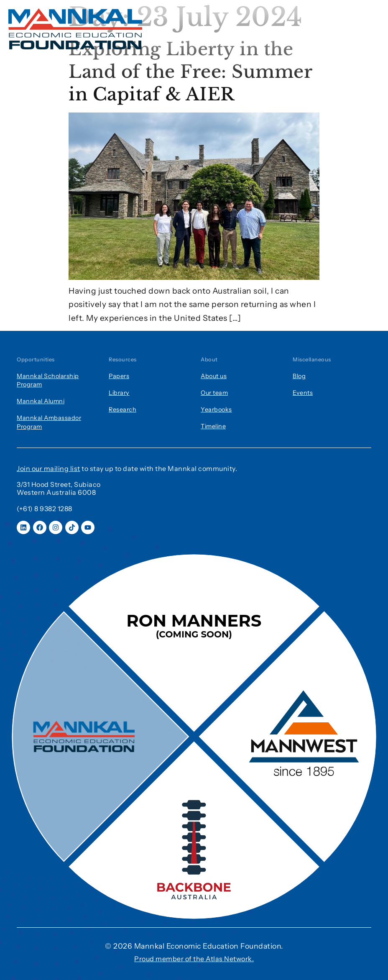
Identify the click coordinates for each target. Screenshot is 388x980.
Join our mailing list (48, 468)
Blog (299, 376)
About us (214, 376)
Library (119, 393)
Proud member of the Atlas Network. (194, 959)
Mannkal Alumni (41, 401)
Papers (119, 376)
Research (123, 409)
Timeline (213, 426)
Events (303, 393)
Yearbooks (216, 409)
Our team (214, 393)
